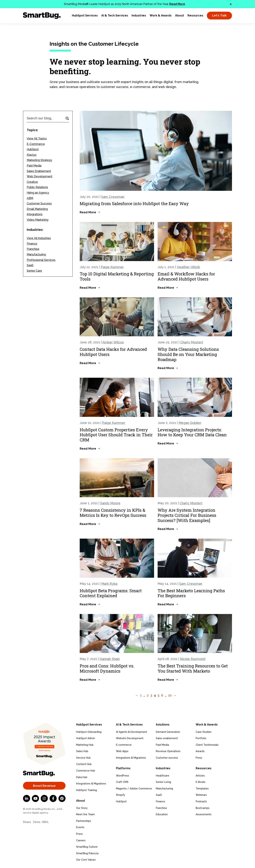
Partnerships (84, 820)
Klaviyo (32, 155)
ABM (30, 198)
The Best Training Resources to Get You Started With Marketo (193, 668)
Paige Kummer (112, 267)
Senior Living (163, 781)
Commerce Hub (86, 770)
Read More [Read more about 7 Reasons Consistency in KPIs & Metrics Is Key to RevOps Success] (88, 524)
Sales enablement (167, 738)
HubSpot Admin (86, 738)
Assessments (204, 814)
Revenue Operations (168, 751)
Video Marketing (38, 220)
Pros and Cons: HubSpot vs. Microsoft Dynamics (107, 668)
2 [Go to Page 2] (148, 695)
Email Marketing (37, 209)
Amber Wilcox (113, 342)
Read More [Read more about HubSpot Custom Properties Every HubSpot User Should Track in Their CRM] (88, 449)
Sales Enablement (39, 171)
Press (79, 833)
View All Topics (37, 139)
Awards (200, 751)
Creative (32, 182)
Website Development (130, 738)
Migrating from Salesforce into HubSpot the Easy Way (134, 204)
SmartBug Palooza (87, 853)
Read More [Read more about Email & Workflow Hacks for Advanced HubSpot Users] (166, 288)
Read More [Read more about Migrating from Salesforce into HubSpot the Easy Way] (88, 212)
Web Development (40, 176)
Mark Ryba (109, 584)
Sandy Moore (110, 503)
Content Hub (84, 764)
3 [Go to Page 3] (151, 695)
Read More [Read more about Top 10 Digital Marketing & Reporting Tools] (88, 288)
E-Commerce (36, 144)
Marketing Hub (85, 744)
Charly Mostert (192, 342)
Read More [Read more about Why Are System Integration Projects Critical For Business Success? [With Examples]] (166, 529)
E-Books (201, 781)
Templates (202, 788)
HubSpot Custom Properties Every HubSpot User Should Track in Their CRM (116, 435)
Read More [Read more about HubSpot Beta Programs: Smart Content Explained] (88, 604)
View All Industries (39, 238)
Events (80, 827)
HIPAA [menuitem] (45, 822)
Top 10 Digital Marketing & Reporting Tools (117, 276)
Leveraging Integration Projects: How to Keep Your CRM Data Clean (192, 432)
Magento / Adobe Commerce (134, 788)
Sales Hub (82, 751)
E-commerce (124, 744)
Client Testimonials (207, 744)
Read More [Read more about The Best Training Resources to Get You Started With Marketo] (166, 680)
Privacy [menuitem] (27, 822)
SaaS (30, 265)
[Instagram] (44, 798)
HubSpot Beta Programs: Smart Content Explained (111, 593)
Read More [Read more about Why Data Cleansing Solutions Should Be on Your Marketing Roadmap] (166, 368)
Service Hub (83, 757)
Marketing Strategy (39, 160)
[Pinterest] (62, 798)
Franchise (33, 249)
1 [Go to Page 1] (141, 695)
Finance (32, 244)
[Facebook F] (53, 798)
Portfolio (201, 738)
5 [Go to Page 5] (158, 695)
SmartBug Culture (87, 846)
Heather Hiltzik (188, 267)
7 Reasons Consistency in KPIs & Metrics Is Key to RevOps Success (113, 513)
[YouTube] (35, 798)
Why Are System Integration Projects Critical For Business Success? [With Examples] (187, 515)
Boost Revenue (44, 786)
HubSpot (33, 149)
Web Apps (122, 751)
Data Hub (82, 777)
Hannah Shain (110, 659)
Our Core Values (86, 859)
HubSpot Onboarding (89, 732)
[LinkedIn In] (27, 798)
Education (162, 814)
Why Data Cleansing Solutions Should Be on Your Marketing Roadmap (188, 354)
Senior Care (34, 271)
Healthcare (162, 775)
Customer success (167, 757)
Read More (177, 4)
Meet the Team (85, 814)
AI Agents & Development (132, 732)
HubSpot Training (87, 790)
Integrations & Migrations (91, 783)
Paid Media (34, 166)
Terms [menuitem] (36, 822)
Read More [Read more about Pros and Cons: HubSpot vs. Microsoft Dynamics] (88, 680)
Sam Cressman (113, 197)
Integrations (35, 214)
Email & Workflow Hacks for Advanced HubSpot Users (186, 276)
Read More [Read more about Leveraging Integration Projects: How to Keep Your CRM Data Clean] (166, 443)
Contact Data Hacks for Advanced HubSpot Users (113, 352)
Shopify (121, 794)
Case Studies (204, 732)
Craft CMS (122, 781)
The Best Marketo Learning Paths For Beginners (191, 593)
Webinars (201, 794)
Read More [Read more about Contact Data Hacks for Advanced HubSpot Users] (88, 363)
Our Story (82, 807)
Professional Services (41, 260)
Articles (200, 775)
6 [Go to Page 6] (162, 695)
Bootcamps (203, 807)
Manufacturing (36, 254)
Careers (81, 840)
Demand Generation (168, 732)
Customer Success (39, 203)
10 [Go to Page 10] (170, 695)
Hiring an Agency (38, 193)
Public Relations (37, 187)
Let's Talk (219, 15)
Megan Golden (190, 423)
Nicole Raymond (193, 659)
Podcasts (201, 801)
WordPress (123, 775)
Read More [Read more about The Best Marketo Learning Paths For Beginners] (166, 604)
